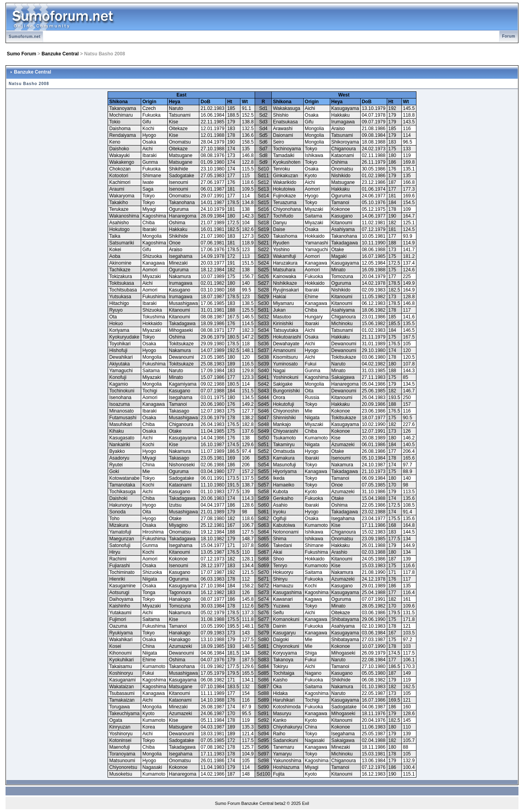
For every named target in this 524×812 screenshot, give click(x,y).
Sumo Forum (21, 54)
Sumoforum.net (25, 37)
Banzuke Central (60, 54)
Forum (509, 36)
